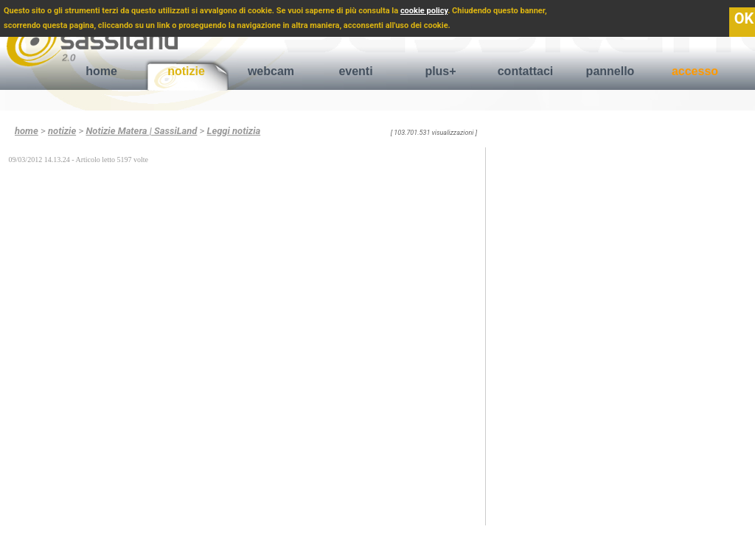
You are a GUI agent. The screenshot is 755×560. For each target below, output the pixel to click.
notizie (186, 71)
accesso (695, 71)
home (101, 71)
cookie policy (424, 11)
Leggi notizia (234, 131)
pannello (610, 71)
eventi (355, 71)
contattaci (526, 71)
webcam (271, 71)
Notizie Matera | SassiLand (141, 131)
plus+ (440, 71)
